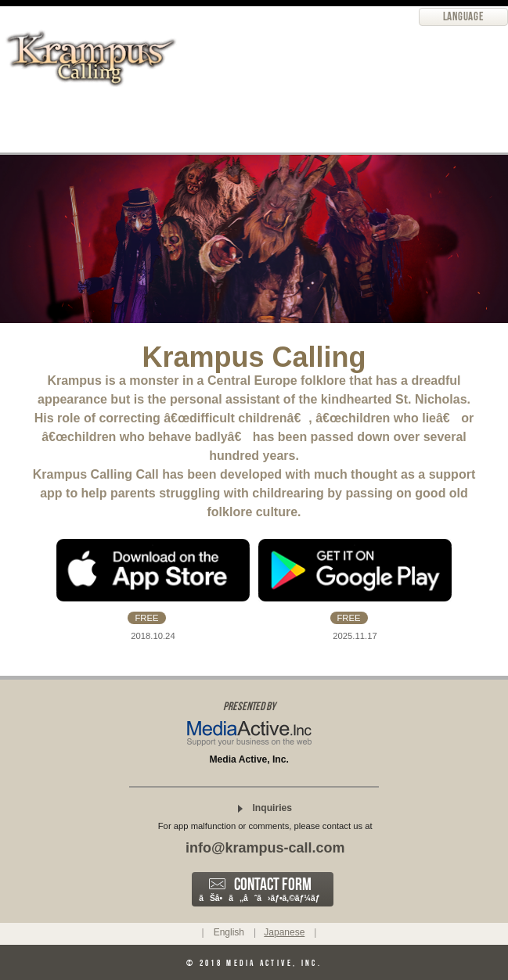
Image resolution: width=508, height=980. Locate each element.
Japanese (284, 932)
